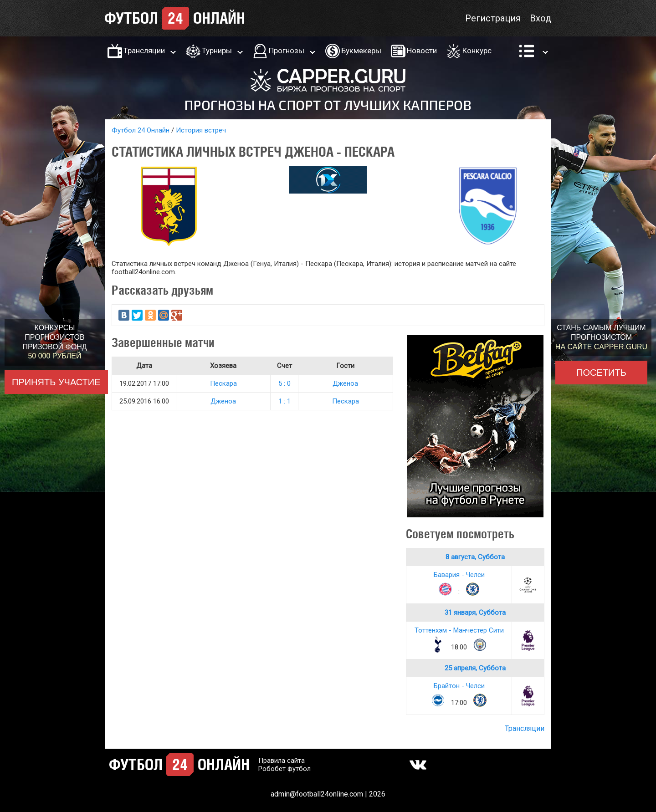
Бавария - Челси (459, 575)
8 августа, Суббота (475, 557)
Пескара (223, 383)
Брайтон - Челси (459, 686)
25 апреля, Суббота (475, 668)
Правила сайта (282, 761)
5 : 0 (284, 383)
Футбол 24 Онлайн (141, 130)
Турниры (217, 51)
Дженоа (345, 383)
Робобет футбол (284, 769)
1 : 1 (284, 401)
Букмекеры (361, 51)
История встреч (201, 130)
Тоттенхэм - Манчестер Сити (459, 630)
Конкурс (477, 51)
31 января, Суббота (475, 613)
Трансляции (144, 51)
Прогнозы (287, 51)
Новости (422, 51)
